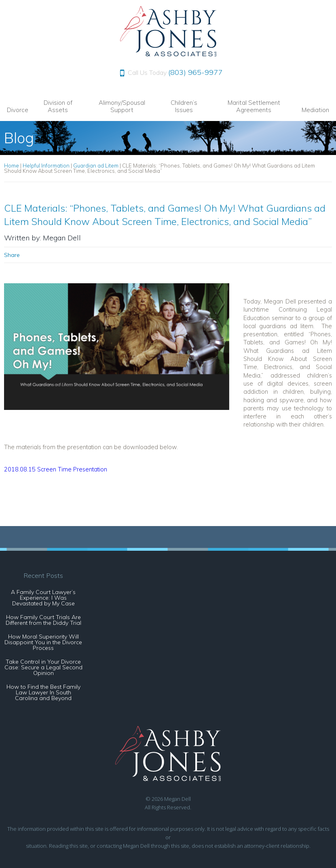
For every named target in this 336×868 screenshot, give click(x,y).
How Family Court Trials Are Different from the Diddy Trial (43, 620)
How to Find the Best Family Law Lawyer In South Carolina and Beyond (43, 692)
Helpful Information (46, 166)
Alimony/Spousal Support (122, 106)
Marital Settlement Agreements (254, 106)
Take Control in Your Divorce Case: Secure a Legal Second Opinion (43, 667)
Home (12, 166)
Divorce (18, 110)
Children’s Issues (184, 106)
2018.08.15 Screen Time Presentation (56, 469)
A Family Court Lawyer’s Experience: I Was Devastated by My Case (43, 598)
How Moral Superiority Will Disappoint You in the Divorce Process (43, 642)
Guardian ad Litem (96, 166)
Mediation (315, 110)
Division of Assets (58, 106)
